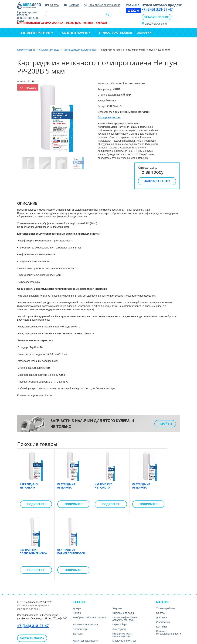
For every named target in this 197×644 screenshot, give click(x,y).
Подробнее (36, 504)
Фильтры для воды (123, 613)
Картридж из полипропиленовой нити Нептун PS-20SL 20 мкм (34, 555)
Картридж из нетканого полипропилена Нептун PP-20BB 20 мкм (36, 489)
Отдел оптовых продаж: (162, 5)
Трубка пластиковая (115, 33)
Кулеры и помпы (76, 33)
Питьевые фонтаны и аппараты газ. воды (125, 619)
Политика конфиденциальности (169, 632)
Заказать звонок (157, 17)
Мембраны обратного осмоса (89, 618)
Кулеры (77, 608)
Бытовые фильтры (37, 33)
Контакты (59, 42)
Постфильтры (81, 629)
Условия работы (165, 608)
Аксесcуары (119, 629)
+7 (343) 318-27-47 (157, 9)
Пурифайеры (120, 625)
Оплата (55, 5)
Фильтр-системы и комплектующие (123, 635)
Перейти (165, 424)
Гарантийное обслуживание (104, 5)
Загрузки (144, 33)
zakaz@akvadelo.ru (156, 24)
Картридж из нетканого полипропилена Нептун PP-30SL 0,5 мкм (111, 489)
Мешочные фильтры (124, 641)
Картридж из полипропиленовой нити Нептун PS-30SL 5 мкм (73, 555)
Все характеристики (109, 117)
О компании (32, 42)
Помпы (77, 613)
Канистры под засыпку (86, 641)
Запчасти (78, 634)
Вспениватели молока (85, 625)
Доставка (74, 5)
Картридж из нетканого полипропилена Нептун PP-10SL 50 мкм (148, 489)
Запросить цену (157, 181)
